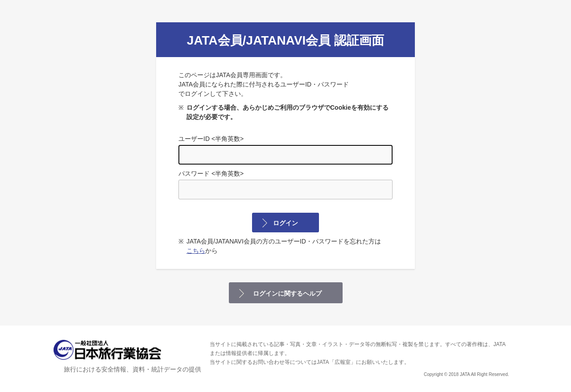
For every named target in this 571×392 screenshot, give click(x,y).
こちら (196, 251)
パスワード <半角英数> (285, 185)
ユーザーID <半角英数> (285, 150)
